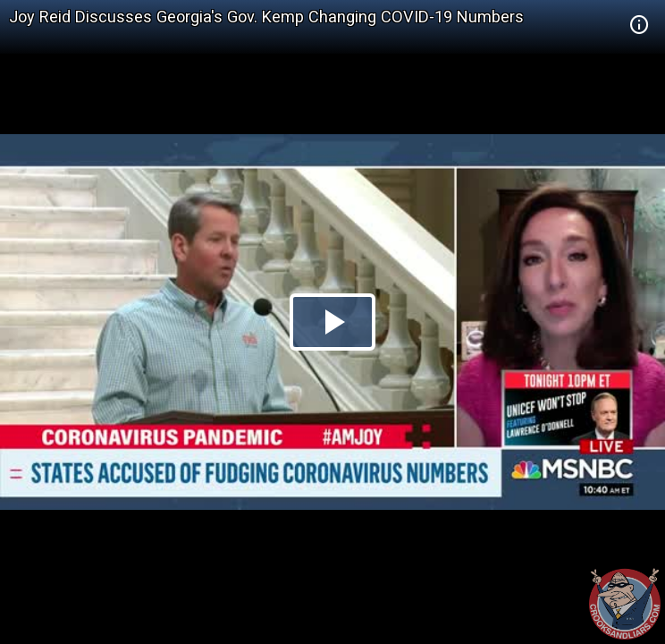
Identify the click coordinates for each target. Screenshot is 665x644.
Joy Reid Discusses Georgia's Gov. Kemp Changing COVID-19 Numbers (266, 17)
